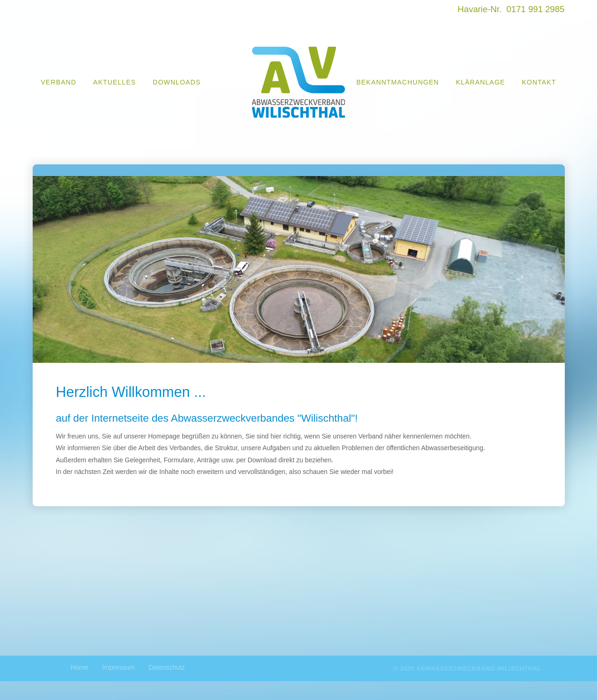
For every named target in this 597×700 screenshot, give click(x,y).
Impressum (118, 667)
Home (80, 667)
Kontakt (539, 82)
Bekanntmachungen (398, 82)
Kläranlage (481, 82)
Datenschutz (167, 667)
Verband (59, 82)
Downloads (177, 82)
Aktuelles (115, 82)
